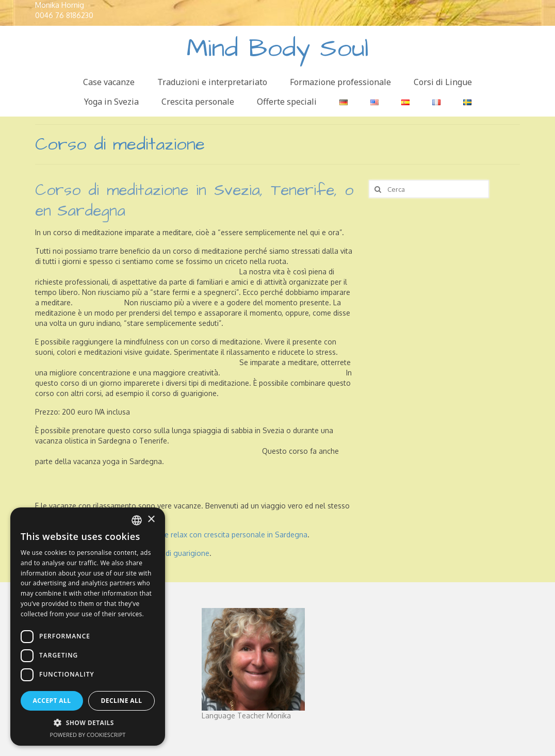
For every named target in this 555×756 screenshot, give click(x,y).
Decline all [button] (122, 701)
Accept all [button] (52, 701)
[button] (88, 723)
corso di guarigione (177, 553)
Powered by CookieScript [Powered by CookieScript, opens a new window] (88, 735)
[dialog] (88, 627)
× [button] (151, 520)
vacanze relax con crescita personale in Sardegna (224, 535)
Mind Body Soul (278, 49)
